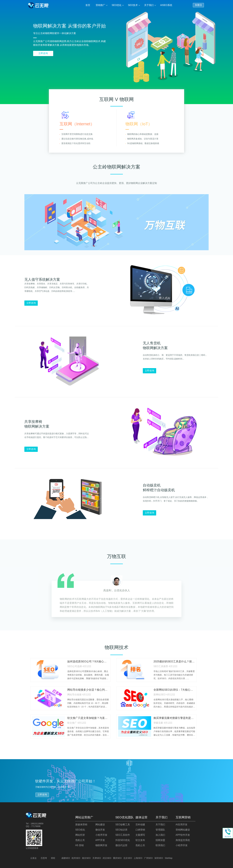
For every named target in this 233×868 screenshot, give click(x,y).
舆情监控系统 (183, 840)
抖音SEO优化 (123, 840)
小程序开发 (101, 835)
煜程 (53, 858)
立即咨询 (43, 53)
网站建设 (100, 825)
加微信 (198, 5)
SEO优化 (116, 5)
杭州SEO (76, 858)
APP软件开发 (183, 835)
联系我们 (160, 845)
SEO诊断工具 (123, 825)
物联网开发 (101, 845)
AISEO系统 (166, 5)
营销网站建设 (183, 830)
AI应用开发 (182, 825)
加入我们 (160, 835)
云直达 (33, 858)
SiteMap (169, 858)
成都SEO (66, 858)
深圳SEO (159, 858)
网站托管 (80, 835)
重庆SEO (117, 858)
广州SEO (148, 858)
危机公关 (80, 840)
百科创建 (140, 825)
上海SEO (138, 858)
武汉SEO (107, 858)
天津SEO (97, 858)
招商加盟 (160, 840)
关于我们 (149, 5)
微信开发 (100, 830)
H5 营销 (80, 845)
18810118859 (37, 824)
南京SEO (86, 858)
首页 (88, 5)
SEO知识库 (122, 830)
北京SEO (128, 858)
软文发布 (140, 840)
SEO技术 (133, 5)
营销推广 (100, 5)
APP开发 (100, 840)
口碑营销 (140, 830)
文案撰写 (140, 835)
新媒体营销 (81, 825)
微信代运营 (121, 845)
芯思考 (44, 858)
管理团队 (160, 830)
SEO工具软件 (123, 835)
